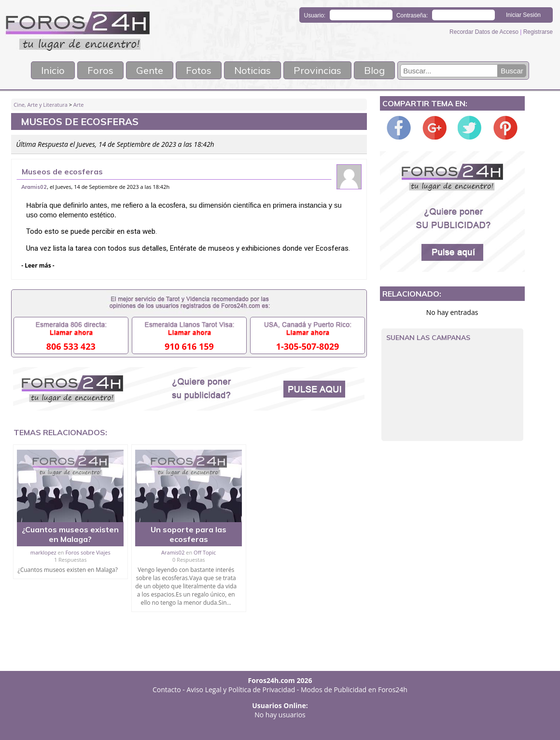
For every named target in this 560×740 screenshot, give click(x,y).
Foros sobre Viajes (88, 552)
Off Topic (205, 552)
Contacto (167, 690)
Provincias (317, 70)
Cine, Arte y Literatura (41, 105)
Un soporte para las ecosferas (189, 534)
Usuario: (315, 15)
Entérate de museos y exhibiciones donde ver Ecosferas (259, 248)
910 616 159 (189, 346)
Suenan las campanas (428, 338)
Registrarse (538, 32)
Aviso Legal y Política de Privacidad (241, 690)
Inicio (53, 70)
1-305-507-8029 (308, 346)
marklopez (43, 552)
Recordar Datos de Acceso (485, 32)
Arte (79, 105)
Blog (374, 70)
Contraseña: (412, 15)
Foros (100, 70)
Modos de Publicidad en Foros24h (354, 690)
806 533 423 (71, 346)
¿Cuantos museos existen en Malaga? (70, 534)
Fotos (199, 70)
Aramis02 (34, 187)
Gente (150, 70)
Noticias (252, 70)
